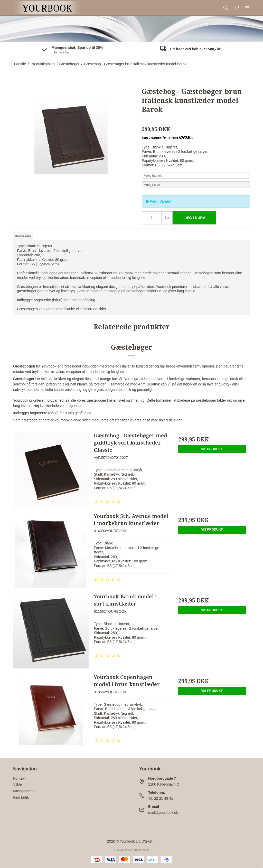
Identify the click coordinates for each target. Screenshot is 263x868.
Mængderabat (24, 791)
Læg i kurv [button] (194, 218)
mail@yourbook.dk (163, 813)
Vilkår (18, 785)
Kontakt (19, 778)
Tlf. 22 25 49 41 (161, 798)
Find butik (21, 797)
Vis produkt (212, 449)
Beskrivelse (23, 236)
